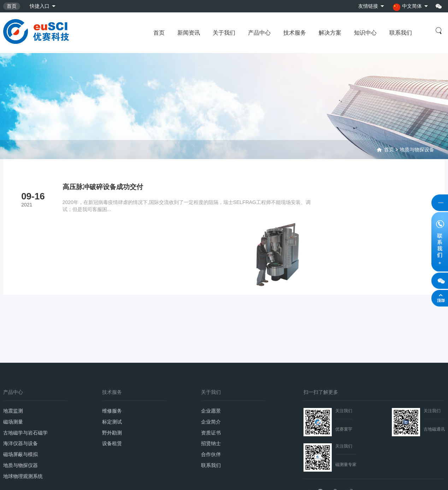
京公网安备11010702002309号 (92, 477)
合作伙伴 (211, 403)
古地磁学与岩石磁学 (25, 380)
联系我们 (401, 33)
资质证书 (211, 380)
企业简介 (211, 368)
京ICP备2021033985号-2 (31, 477)
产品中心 (259, 33)
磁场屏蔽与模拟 (20, 403)
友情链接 (367, 6)
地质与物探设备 (417, 150)
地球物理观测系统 (23, 427)
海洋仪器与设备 (20, 392)
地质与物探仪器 (20, 415)
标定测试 (112, 368)
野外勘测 (112, 380)
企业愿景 (211, 357)
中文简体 (407, 7)
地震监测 (13, 357)
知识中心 (365, 33)
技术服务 (295, 33)
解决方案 (330, 33)
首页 (12, 6)
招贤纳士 (211, 392)
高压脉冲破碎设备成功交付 (105, 187)
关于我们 (224, 33)
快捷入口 (40, 6)
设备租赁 (112, 392)
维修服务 (112, 357)
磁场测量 (13, 368)
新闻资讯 (189, 33)
